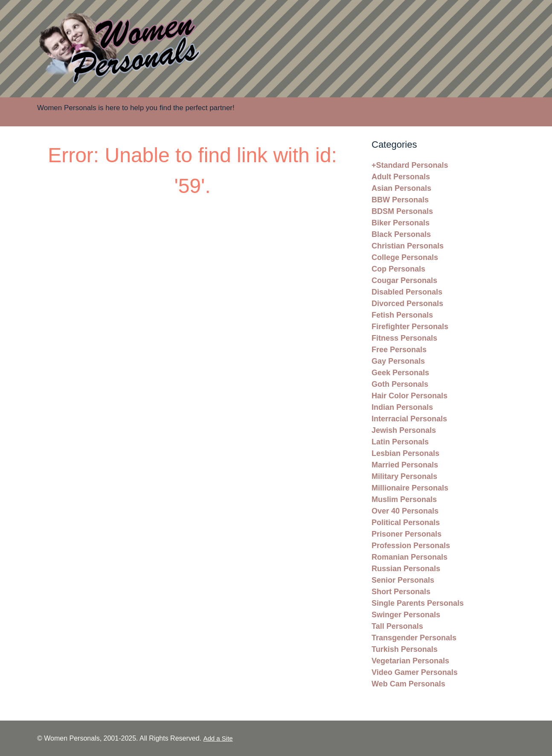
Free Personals (399, 350)
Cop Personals (398, 269)
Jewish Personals (404, 430)
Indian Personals (402, 407)
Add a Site (218, 738)
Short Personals (401, 592)
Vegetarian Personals (410, 661)
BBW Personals (400, 200)
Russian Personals (406, 569)
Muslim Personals (404, 499)
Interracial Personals (409, 419)
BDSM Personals (402, 211)
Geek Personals (400, 373)
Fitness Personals (404, 338)
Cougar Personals (404, 280)
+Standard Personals (410, 165)
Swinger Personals (406, 615)
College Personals (405, 257)
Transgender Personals (414, 638)
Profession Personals (411, 546)
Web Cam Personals (408, 684)
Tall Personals (397, 626)
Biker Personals (401, 223)
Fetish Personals (402, 315)
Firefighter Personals (410, 327)
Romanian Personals (410, 557)
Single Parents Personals (418, 603)
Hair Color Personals (410, 396)
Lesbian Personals (405, 453)
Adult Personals (401, 177)
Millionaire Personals (410, 488)
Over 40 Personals (405, 511)
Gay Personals (398, 361)
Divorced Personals (407, 304)
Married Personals (405, 465)
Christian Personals (408, 246)
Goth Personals (400, 384)
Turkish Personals (405, 649)
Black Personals (401, 234)
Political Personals (406, 522)
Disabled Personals (407, 292)
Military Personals (404, 476)
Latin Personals (400, 442)
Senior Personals (403, 580)
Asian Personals (401, 188)
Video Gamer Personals (415, 672)
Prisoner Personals (407, 534)
